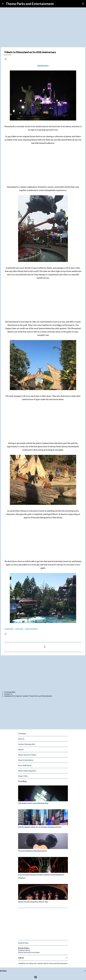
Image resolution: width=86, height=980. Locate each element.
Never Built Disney (25, 765)
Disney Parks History (26, 760)
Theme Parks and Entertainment (30, 4)
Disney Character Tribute (27, 755)
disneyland (19, 629)
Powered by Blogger (43, 977)
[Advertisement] (43, 673)
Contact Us (8, 694)
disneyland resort (31, 629)
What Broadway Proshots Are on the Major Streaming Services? (40, 827)
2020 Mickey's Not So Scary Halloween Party (33, 803)
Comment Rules (10, 692)
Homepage (22, 734)
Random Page (23, 943)
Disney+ (21, 750)
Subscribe (61, 4)
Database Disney (24, 950)
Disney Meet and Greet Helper (29, 952)
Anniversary (43, 65)
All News (21, 739)
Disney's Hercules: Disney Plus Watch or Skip (33, 902)
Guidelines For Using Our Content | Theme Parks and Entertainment (28, 696)
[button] (5, 59)
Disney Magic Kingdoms (27, 771)
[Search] (83, 4)
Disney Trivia (23, 776)
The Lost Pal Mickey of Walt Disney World (32, 851)
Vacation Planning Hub (27, 744)
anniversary (9, 629)
